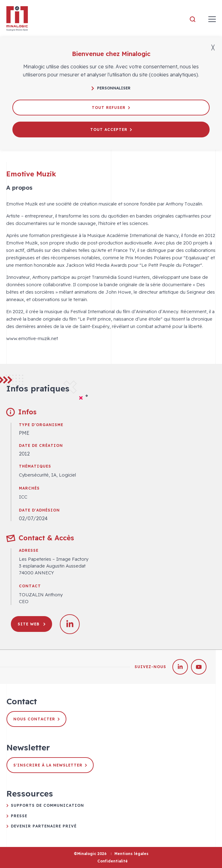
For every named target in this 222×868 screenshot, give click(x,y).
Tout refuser (111, 108)
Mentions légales (131, 854)
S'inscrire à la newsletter (50, 765)
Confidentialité (113, 861)
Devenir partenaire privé (44, 826)
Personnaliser (111, 88)
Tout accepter (111, 130)
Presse (19, 816)
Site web (31, 624)
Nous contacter (36, 719)
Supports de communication (47, 805)
